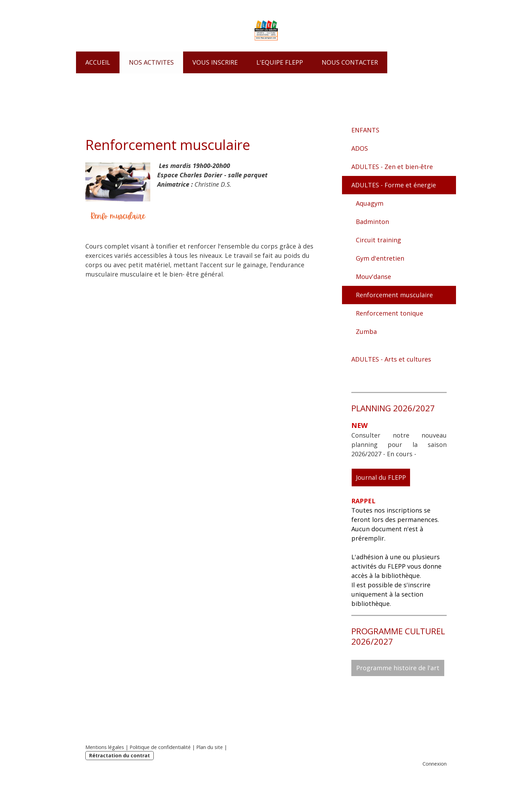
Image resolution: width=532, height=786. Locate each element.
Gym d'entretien (380, 258)
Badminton (372, 222)
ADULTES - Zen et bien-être (392, 167)
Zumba (366, 331)
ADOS (360, 148)
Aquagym (370, 203)
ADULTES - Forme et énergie (394, 185)
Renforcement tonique (389, 313)
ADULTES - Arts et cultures (391, 359)
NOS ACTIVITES (151, 62)
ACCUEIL (98, 62)
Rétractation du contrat (120, 755)
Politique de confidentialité (160, 747)
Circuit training (378, 240)
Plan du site (210, 747)
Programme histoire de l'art (398, 668)
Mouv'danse (373, 277)
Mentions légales (105, 747)
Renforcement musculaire (394, 295)
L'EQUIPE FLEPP (280, 62)
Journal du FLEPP (381, 477)
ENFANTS (365, 130)
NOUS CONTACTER (350, 62)
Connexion (435, 764)
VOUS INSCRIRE (215, 62)
